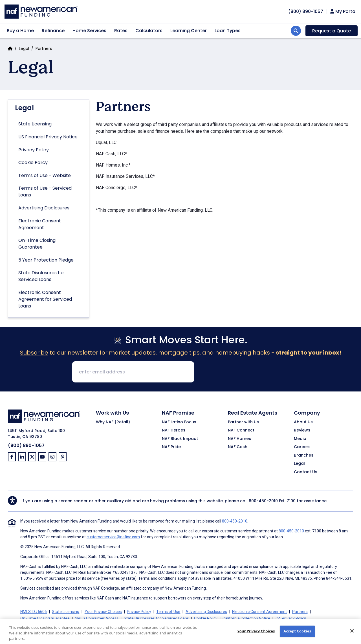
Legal (24, 48)
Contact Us (306, 472)
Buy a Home (20, 31)
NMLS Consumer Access (97, 618)
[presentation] (241, 372)
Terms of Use (168, 612)
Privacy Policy (34, 150)
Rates (121, 31)
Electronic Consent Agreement (40, 224)
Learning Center (189, 31)
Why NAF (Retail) (113, 422)
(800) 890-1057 (26, 445)
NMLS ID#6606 (34, 612)
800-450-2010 (263, 501)
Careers (302, 447)
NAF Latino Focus (179, 422)
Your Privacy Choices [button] (103, 612)
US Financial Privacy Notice (48, 137)
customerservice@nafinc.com (113, 537)
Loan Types (228, 31)
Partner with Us (243, 422)
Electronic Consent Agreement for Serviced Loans (45, 299)
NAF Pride (171, 447)
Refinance (53, 31)
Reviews (302, 430)
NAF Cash (238, 447)
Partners (300, 612)
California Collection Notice (246, 618)
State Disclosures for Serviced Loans (41, 276)
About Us (303, 422)
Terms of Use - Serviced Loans (45, 192)
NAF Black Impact (180, 439)
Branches (304, 455)
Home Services (89, 31)
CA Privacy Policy (291, 618)
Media (300, 439)
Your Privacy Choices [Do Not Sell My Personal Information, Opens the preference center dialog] (256, 634)
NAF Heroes (174, 430)
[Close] (352, 634)
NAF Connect (241, 430)
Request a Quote (332, 31)
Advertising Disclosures (44, 208)
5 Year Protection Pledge (46, 260)
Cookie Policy (33, 162)
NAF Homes (239, 439)
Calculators (149, 31)
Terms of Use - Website (45, 175)
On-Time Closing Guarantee (37, 244)
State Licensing (35, 124)
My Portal (343, 12)
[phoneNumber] (306, 11)
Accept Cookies (297, 634)
